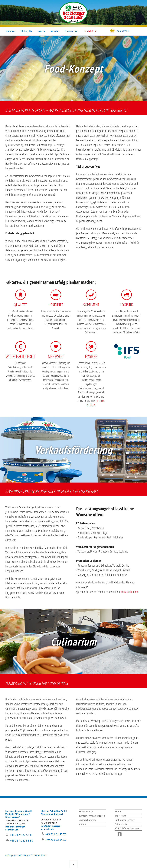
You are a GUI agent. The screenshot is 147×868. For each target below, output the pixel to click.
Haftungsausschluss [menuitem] (125, 820)
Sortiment (11, 31)
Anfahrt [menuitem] (83, 824)
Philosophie (27, 31)
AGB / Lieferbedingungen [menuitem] (127, 828)
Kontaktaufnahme (130, 592)
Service (41, 31)
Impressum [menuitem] (120, 816)
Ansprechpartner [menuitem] (88, 820)
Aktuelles (55, 31)
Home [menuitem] (118, 811)
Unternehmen (72, 31)
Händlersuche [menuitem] (86, 811)
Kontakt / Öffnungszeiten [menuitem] (92, 816)
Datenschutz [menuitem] (121, 824)
